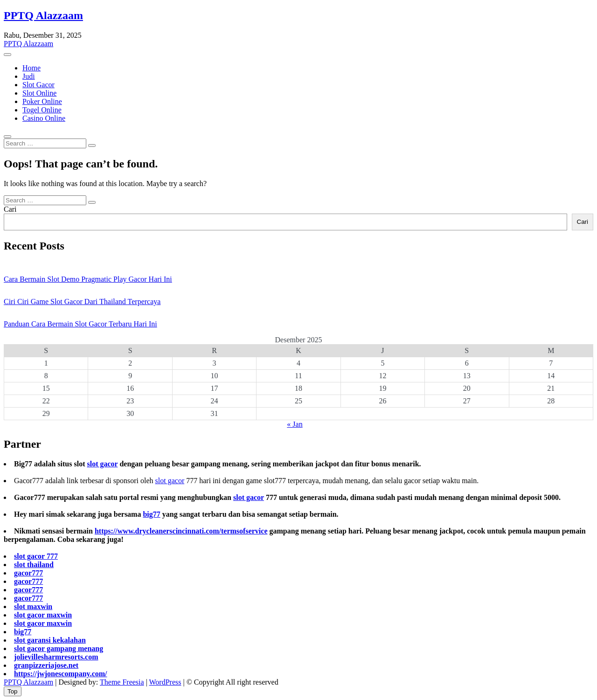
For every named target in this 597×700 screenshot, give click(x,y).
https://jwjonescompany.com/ (61, 674)
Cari (10, 209)
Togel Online (42, 110)
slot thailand (34, 565)
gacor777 (28, 573)
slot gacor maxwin (43, 615)
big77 (151, 514)
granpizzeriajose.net (46, 665)
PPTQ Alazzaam (43, 15)
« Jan (295, 424)
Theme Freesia (122, 682)
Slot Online (39, 93)
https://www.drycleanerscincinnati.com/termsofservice (181, 531)
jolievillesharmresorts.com (56, 657)
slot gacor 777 (36, 556)
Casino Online (44, 118)
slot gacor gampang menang (59, 648)
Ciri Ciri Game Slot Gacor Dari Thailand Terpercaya (82, 301)
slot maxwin (33, 606)
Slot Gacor (38, 85)
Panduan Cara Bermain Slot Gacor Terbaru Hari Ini (80, 324)
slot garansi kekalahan (50, 640)
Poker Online (42, 101)
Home (31, 68)
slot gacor (102, 464)
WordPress (165, 682)
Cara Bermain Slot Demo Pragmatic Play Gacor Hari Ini (88, 279)
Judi (29, 76)
